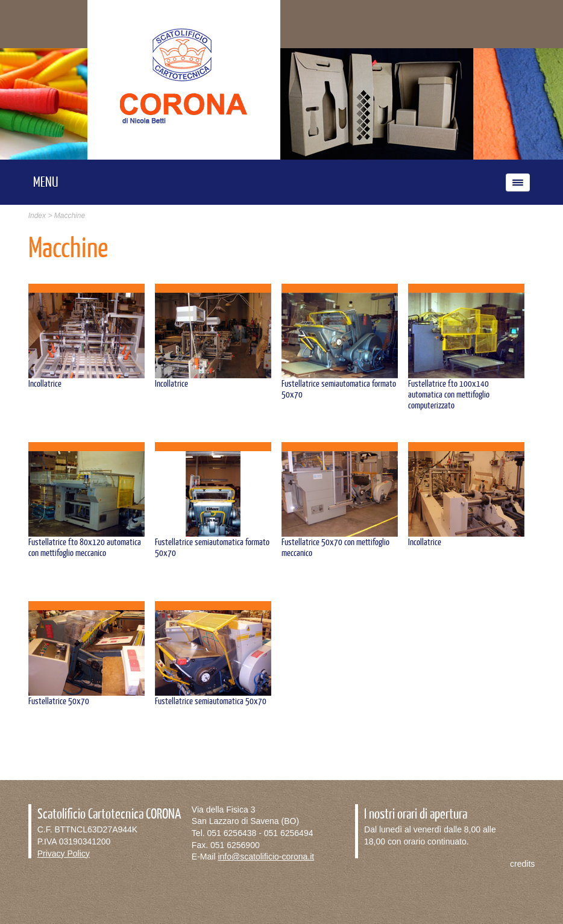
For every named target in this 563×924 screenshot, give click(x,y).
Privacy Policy (64, 854)
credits (522, 864)
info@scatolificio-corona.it (266, 857)
